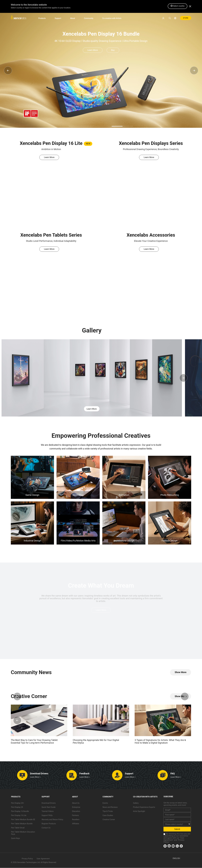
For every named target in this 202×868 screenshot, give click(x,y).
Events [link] (105, 803)
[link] (19, 18)
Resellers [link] (76, 820)
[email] (177, 810)
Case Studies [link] (108, 816)
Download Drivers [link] (49, 803)
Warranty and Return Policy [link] (52, 820)
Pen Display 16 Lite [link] (19, 816)
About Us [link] (76, 803)
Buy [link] (113, 50)
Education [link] (76, 811)
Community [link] (89, 18)
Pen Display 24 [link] (17, 807)
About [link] (73, 18)
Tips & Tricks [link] (108, 811)
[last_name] (177, 820)
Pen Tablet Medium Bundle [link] (22, 824)
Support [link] (58, 18)
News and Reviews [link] (110, 807)
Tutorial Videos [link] (48, 811)
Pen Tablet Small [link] (18, 828)
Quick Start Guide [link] (49, 807)
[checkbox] (164, 834)
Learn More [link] (93, 50)
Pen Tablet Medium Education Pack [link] (23, 833)
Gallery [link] (136, 803)
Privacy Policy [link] (27, 859)
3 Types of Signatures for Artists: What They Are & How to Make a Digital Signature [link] (160, 742)
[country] (177, 824)
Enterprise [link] (76, 807)
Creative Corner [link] (109, 820)
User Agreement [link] (43, 859)
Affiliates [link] (76, 824)
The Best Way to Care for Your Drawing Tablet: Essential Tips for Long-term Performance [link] (34, 742)
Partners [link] (75, 816)
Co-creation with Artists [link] (112, 18)
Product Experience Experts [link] (144, 807)
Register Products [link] (49, 824)
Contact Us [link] (46, 828)
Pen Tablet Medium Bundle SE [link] (23, 820)
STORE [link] (186, 18)
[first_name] (177, 815)
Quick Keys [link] (15, 838)
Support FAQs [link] (47, 816)
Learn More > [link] (35, 777)
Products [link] (42, 18)
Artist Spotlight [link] (139, 811)
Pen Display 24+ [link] (18, 803)
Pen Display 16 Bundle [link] (20, 811)
